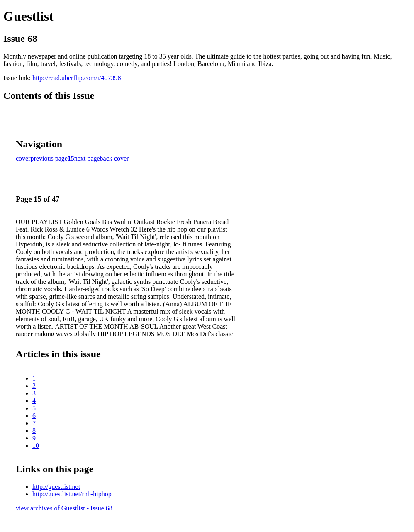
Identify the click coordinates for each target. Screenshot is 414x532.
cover (23, 158)
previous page (49, 158)
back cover (114, 158)
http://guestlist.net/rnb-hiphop (72, 494)
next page (87, 158)
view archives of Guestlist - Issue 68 (64, 508)
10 (36, 445)
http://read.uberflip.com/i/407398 (77, 78)
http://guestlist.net (56, 487)
